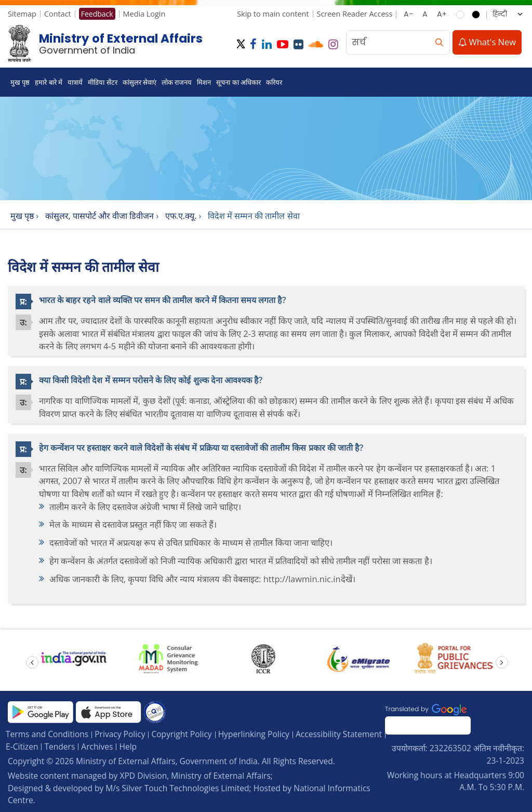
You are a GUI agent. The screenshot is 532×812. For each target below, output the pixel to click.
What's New (487, 42)
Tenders (59, 746)
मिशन (204, 82)
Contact (58, 14)
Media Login (144, 14)
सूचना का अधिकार (238, 82)
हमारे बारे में (49, 82)
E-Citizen (22, 746)
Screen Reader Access (355, 14)
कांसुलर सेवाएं (139, 82)
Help (128, 746)
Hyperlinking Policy (254, 734)
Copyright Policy (181, 734)
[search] (439, 42)
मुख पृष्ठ (20, 82)
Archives (97, 746)
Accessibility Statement (339, 734)
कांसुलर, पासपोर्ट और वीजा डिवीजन (100, 216)
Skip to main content (273, 14)
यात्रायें (75, 82)
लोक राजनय (177, 82)
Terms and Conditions (47, 734)
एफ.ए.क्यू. (181, 216)
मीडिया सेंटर (102, 82)
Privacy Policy (120, 734)
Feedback (97, 14)
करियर (274, 82)
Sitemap (22, 14)
